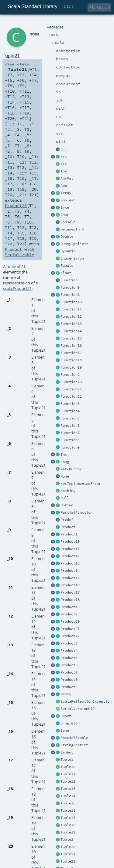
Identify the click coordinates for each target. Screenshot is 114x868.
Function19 (71, 367)
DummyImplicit (74, 244)
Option (67, 505)
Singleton (70, 723)
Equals (67, 266)
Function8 (70, 440)
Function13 (71, 324)
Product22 (70, 636)
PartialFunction (76, 512)
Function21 (71, 389)
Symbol (67, 752)
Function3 (70, 404)
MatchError (71, 469)
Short (66, 716)
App (64, 186)
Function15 (71, 338)
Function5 (70, 418)
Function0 (70, 287)
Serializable (19, 255)
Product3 (69, 643)
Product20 (70, 621)
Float (66, 273)
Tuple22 (68, 861)
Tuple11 (68, 774)
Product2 (69, 614)
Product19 (70, 607)
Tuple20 (68, 847)
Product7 (69, 672)
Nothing (68, 491)
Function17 (71, 353)
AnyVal (67, 178)
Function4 (70, 411)
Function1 (70, 295)
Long (65, 462)
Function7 (70, 433)
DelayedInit (72, 229)
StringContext (74, 745)
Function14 (71, 331)
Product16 (70, 585)
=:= (64, 164)
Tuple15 (68, 803)
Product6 (69, 665)
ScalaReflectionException (86, 701)
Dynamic (68, 251)
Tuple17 (68, 818)
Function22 (71, 396)
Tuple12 (68, 781)
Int (64, 455)
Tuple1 (67, 760)
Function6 (70, 426)
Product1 (69, 534)
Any (64, 171)
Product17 (70, 592)
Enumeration (72, 258)
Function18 (71, 360)
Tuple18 (68, 825)
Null (65, 498)
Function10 (71, 302)
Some (65, 731)
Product (68, 527)
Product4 (69, 651)
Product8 (69, 680)
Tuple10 (68, 767)
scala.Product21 (17, 288)
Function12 (71, 316)
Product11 (70, 549)
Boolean (68, 200)
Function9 (70, 447)
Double (67, 237)
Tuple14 (68, 796)
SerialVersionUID (78, 709)
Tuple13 (68, 789)
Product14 (70, 571)
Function (69, 280)
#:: (64, 149)
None (65, 476)
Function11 (71, 309)
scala (35, 34)
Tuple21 (68, 854)
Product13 (70, 563)
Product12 (70, 556)
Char (65, 215)
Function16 (71, 346)
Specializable (74, 738)
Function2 (70, 375)
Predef (67, 520)
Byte (65, 207)
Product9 (69, 687)
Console (68, 222)
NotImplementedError (81, 484)
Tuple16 (68, 810)
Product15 (70, 578)
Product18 (70, 600)
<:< (64, 157)
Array (66, 193)
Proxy (66, 694)
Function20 (71, 382)
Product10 (70, 542)
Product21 (70, 629)
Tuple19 (68, 832)
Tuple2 (67, 840)
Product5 (69, 658)
